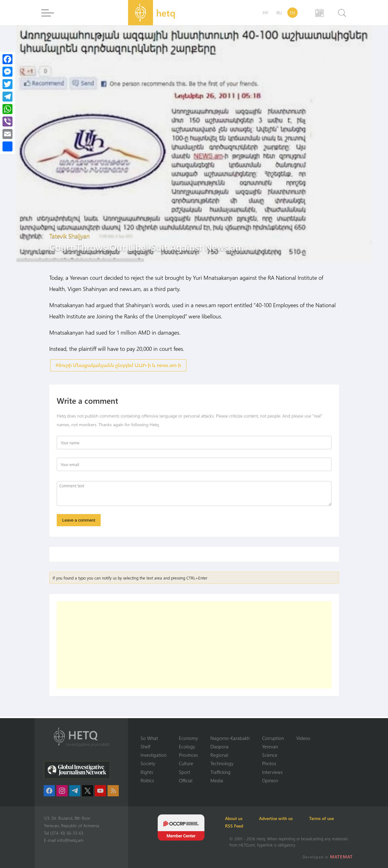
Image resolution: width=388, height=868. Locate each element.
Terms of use (333, 818)
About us (238, 818)
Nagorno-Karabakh (230, 737)
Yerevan (270, 746)
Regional (219, 755)
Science (270, 755)
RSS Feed (238, 826)
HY (266, 13)
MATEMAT (342, 857)
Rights (147, 772)
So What (149, 737)
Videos (303, 737)
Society (148, 763)
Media (217, 780)
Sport (184, 772)
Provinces (188, 755)
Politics (147, 780)
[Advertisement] (194, 646)
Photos (269, 763)
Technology (222, 763)
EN (292, 13)
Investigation (153, 755)
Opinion (270, 780)
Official (186, 780)
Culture (186, 763)
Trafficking (220, 772)
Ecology (187, 746)
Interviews (272, 772)
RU (279, 13)
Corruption (273, 737)
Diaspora (219, 746)
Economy (188, 737)
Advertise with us (284, 818)
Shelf (145, 746)
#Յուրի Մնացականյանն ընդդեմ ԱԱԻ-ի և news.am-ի (118, 365)
